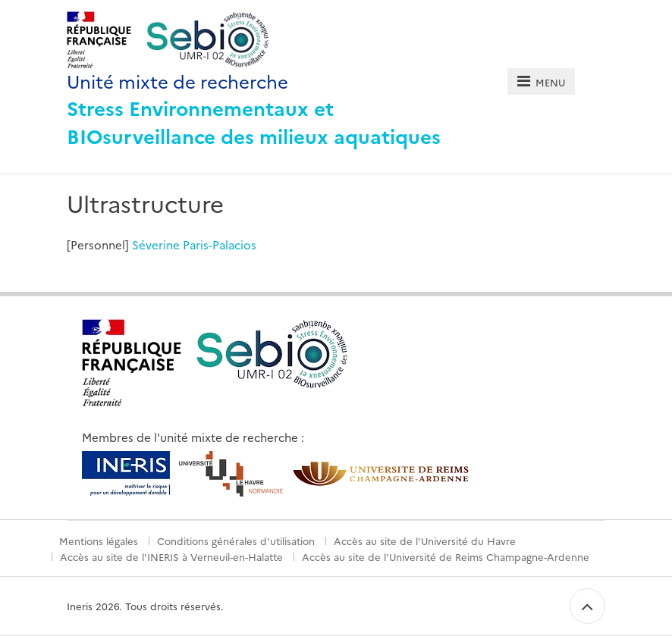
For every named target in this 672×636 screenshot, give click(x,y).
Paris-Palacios (220, 244)
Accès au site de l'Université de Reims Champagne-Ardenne (446, 556)
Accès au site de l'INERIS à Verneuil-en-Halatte (171, 556)
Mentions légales (99, 540)
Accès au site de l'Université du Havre (425, 540)
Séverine (156, 244)
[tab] (541, 81)
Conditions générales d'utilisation (236, 540)
